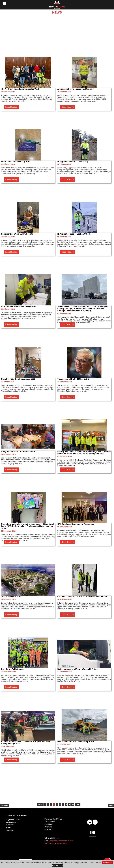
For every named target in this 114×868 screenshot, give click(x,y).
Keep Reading (11, 107)
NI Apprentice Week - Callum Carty (73, 161)
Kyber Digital (62, 843)
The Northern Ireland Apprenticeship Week (20, 89)
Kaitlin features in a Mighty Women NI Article (77, 669)
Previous (5, 805)
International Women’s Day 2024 (16, 161)
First (40, 804)
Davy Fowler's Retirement (13, 669)
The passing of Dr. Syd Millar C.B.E (73, 379)
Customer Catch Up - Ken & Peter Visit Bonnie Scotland (82, 597)
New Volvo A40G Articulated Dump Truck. (76, 742)
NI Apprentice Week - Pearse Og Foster (19, 306)
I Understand (107, 863)
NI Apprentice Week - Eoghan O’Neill (74, 234)
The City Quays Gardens (12, 597)
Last (78, 804)
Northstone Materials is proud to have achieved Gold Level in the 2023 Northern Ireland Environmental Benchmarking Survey (28, 526)
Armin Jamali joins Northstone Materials (75, 89)
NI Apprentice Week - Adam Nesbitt (17, 234)
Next (111, 805)
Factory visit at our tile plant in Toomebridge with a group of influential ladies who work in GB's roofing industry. (84, 453)
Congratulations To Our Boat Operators (19, 452)
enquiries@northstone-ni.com (61, 841)
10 (73, 804)
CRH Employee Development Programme (76, 524)
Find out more (57, 865)
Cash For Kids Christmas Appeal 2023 (18, 379)
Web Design (49, 843)
